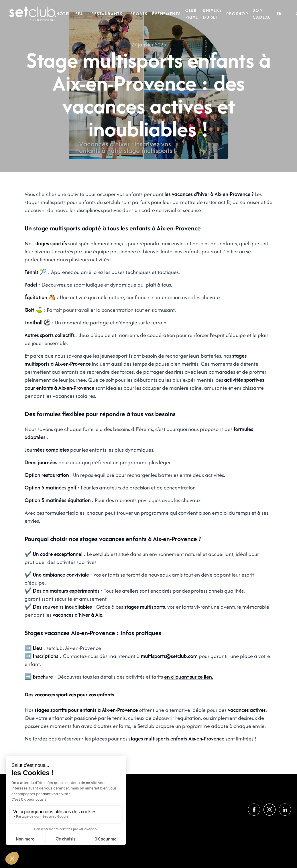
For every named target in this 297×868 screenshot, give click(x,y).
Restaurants (107, 14)
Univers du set (212, 14)
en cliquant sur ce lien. (189, 677)
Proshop (237, 14)
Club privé (192, 14)
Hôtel (64, 14)
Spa (79, 14)
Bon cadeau (262, 14)
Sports (139, 14)
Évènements (166, 14)
